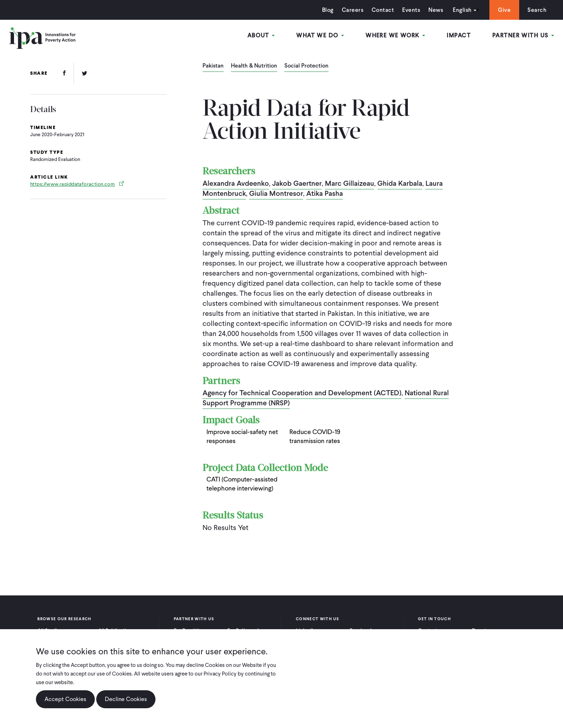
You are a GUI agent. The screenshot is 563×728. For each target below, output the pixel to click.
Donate (480, 631)
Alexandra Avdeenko (236, 183)
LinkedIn (306, 631)
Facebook (361, 631)
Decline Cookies (126, 703)
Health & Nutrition (254, 66)
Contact (383, 10)
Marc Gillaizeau (350, 183)
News (436, 10)
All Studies (50, 631)
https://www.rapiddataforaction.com (73, 184)
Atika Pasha (325, 193)
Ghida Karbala (400, 183)
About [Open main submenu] (261, 35)
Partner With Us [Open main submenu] (523, 35)
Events (411, 10)
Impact (459, 35)
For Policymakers (247, 631)
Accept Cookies (65, 703)
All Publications (116, 631)
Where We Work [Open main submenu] (395, 35)
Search (537, 10)
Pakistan (213, 66)
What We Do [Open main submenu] (320, 35)
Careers (353, 10)
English (462, 10)
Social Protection (306, 66)
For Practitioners (193, 631)
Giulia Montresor (276, 193)
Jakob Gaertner (297, 183)
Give (504, 10)
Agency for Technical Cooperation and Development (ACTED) (302, 393)
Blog (328, 10)
